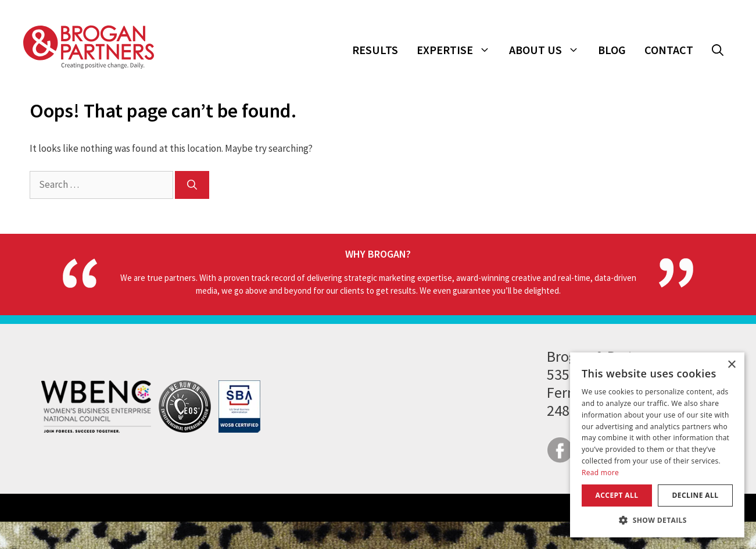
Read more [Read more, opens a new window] (600, 473)
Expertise (458, 50)
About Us (549, 50)
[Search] (192, 185)
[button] (718, 50)
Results (375, 50)
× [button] (731, 365)
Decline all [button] (696, 495)
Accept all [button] (617, 495)
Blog (612, 50)
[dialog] (657, 445)
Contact (669, 50)
